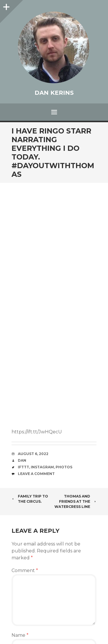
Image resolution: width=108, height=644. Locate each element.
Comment (25, 570)
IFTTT (23, 467)
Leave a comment (36, 474)
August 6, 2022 (33, 454)
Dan (22, 460)
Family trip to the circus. (30, 499)
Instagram (42, 467)
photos (64, 467)
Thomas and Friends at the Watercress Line (75, 501)
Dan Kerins (54, 93)
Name (20, 635)
